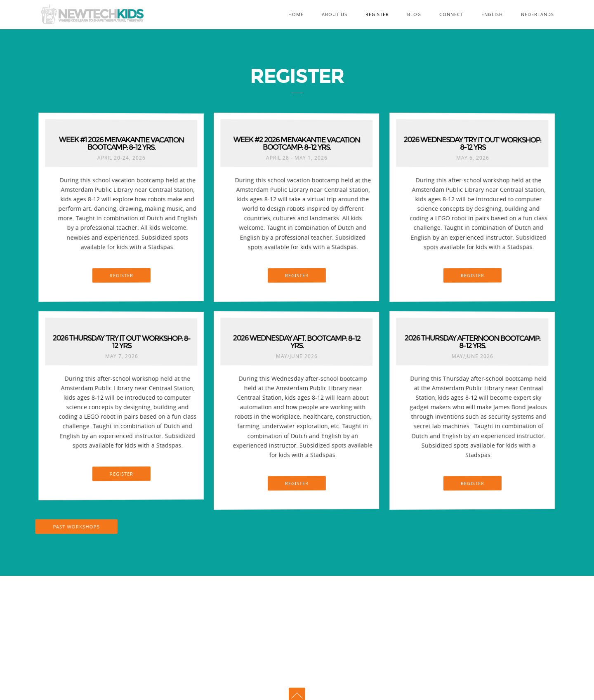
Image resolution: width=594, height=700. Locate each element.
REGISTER (121, 275)
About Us (335, 14)
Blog (414, 14)
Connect (451, 14)
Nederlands (537, 14)
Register (377, 14)
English (492, 14)
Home (296, 14)
